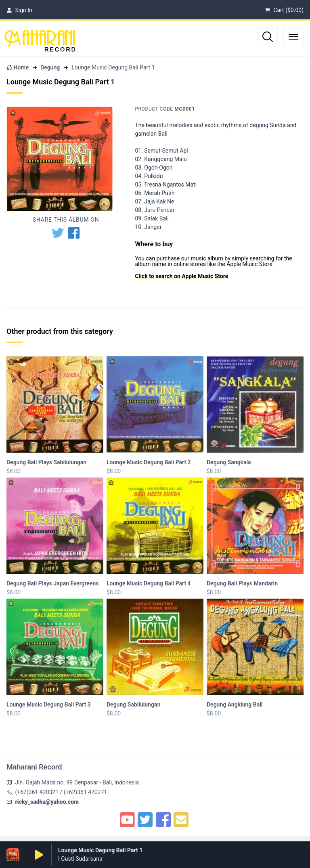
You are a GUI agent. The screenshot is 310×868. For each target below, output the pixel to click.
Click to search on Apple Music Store (181, 276)
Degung (50, 67)
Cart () (284, 10)
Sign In (19, 10)
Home (21, 67)
